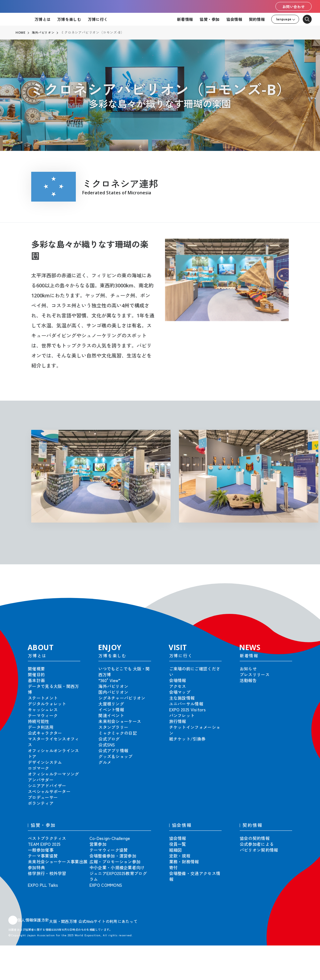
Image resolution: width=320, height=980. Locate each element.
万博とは (43, 19)
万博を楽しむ (69, 19)
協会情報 (234, 19)
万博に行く (98, 19)
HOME (21, 33)
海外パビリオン (44, 33)
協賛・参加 (209, 19)
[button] (303, 587)
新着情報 (185, 19)
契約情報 (257, 19)
